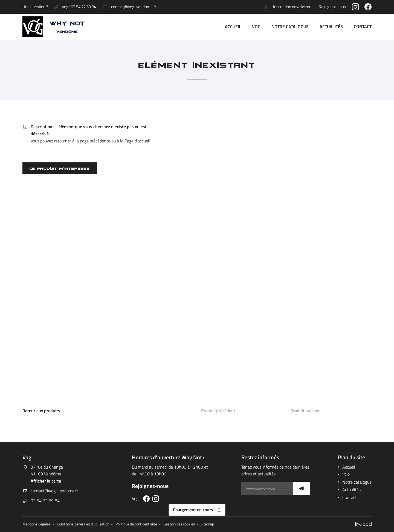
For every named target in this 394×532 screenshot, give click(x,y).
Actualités (331, 27)
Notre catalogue (290, 27)
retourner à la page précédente (82, 141)
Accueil (233, 27)
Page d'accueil (137, 141)
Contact (363, 27)
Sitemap (207, 524)
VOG (256, 27)
